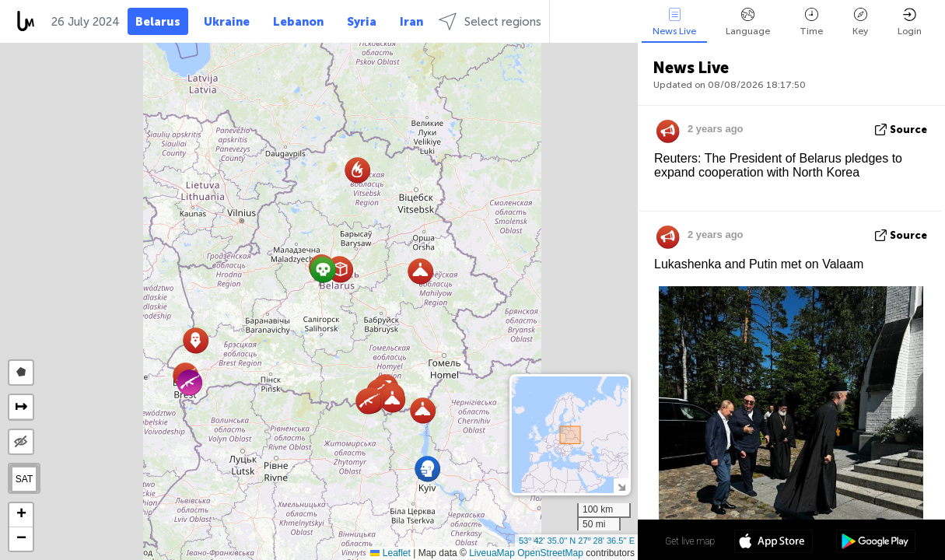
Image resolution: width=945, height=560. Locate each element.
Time (811, 22)
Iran (411, 22)
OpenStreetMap (550, 553)
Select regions (490, 21)
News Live (674, 22)
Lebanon (298, 22)
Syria (362, 22)
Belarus (158, 22)
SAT (24, 479)
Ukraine (227, 22)
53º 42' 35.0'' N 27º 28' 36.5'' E (577, 541)
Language (748, 22)
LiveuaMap (492, 553)
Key (860, 22)
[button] (357, 170)
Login (910, 22)
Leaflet (390, 553)
